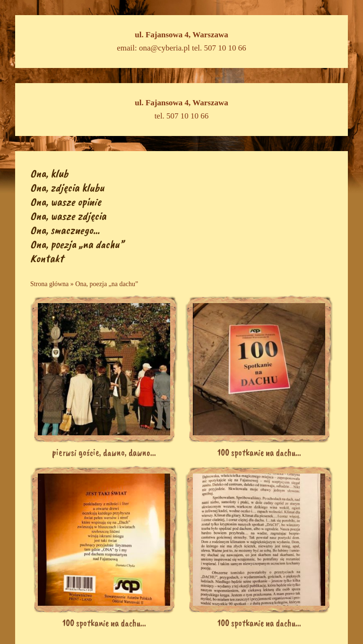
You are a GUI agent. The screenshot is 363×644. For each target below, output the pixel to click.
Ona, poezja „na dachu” (77, 244)
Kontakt (47, 258)
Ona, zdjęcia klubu (67, 187)
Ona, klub (49, 173)
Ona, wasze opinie (66, 202)
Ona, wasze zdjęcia (68, 216)
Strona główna (49, 284)
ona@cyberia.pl (164, 48)
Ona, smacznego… (65, 230)
